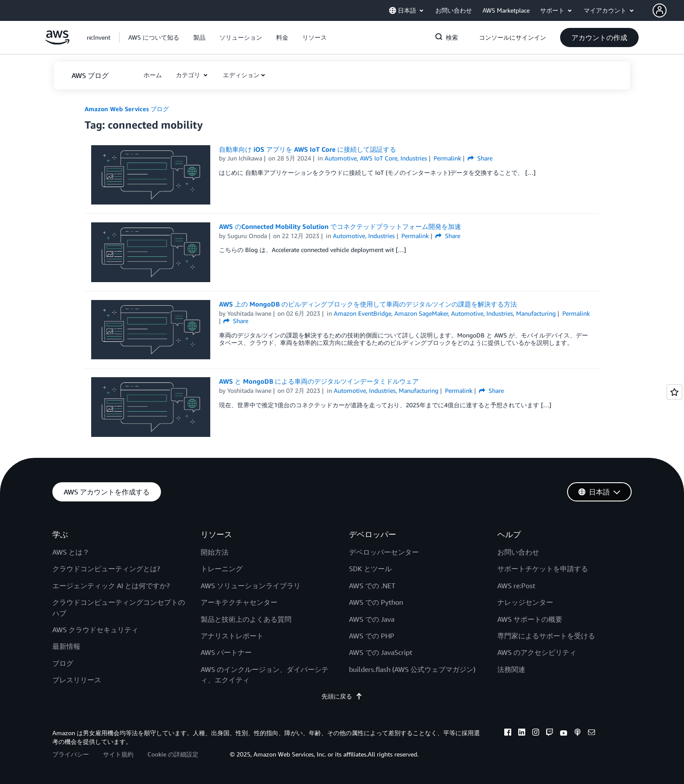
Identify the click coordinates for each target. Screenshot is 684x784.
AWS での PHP (372, 636)
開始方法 (215, 552)
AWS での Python (376, 602)
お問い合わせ (518, 552)
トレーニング (222, 569)
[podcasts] (578, 733)
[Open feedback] (674, 392)
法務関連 (511, 669)
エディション (241, 75)
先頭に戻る (342, 696)
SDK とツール (370, 569)
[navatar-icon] (660, 10)
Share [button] (480, 158)
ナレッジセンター (525, 602)
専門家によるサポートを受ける (546, 636)
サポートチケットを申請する (543, 569)
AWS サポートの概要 (530, 619)
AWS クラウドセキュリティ (95, 630)
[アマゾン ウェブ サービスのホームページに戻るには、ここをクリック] (57, 42)
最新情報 (66, 646)
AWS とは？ (71, 552)
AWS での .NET (372, 586)
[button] (668, 10)
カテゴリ (189, 75)
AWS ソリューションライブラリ (251, 586)
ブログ (63, 663)
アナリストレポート (232, 636)
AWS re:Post (516, 586)
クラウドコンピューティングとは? (106, 569)
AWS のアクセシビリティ (537, 652)
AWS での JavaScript (381, 652)
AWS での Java (372, 619)
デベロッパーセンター (384, 552)
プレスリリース (77, 680)
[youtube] (564, 733)
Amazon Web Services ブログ (127, 109)
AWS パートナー (226, 652)
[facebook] (508, 733)
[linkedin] (522, 733)
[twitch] (550, 733)
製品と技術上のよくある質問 (246, 619)
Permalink (447, 158)
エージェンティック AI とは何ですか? (111, 586)
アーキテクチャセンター (239, 602)
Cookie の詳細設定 (173, 754)
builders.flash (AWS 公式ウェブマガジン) (412, 669)
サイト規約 (118, 754)
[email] (592, 733)
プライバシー (71, 754)
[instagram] (536, 733)
